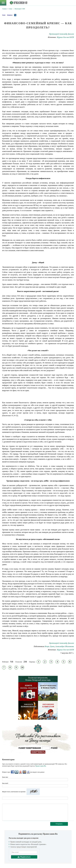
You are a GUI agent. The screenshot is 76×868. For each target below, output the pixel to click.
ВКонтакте (16, 772)
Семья (10, 9)
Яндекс (20, 772)
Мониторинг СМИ (20, 9)
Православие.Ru (41, 766)
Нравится (10, 15)
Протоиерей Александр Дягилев (61, 34)
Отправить (59, 824)
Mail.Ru (24, 772)
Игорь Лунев (50, 646)
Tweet (4, 15)
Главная (4, 9)
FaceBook (13, 772)
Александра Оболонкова (65, 646)
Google (28, 772)
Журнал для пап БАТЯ (65, 37)
